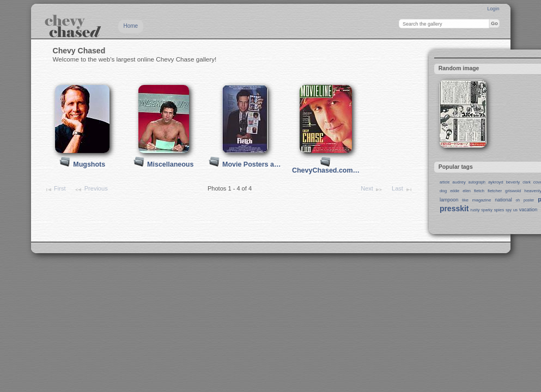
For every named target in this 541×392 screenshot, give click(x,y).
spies (499, 210)
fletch (479, 191)
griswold (513, 191)
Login (493, 9)
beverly (513, 182)
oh (518, 200)
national (503, 200)
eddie (455, 191)
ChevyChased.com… (326, 170)
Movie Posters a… (251, 164)
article (445, 182)
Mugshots (89, 164)
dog (443, 191)
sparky (487, 210)
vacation (528, 210)
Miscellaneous (170, 164)
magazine (482, 200)
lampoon (449, 200)
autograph (477, 182)
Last (402, 189)
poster (529, 200)
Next (372, 189)
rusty (475, 210)
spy (509, 210)
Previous (91, 189)
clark (527, 182)
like (465, 200)
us (515, 210)
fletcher (495, 191)
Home (131, 26)
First (55, 189)
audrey (459, 182)
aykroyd (496, 182)
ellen (467, 191)
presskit (454, 209)
